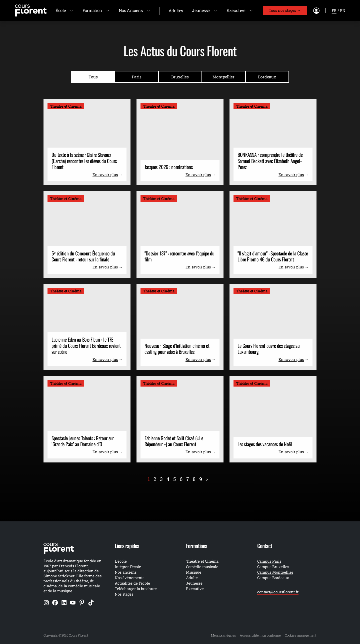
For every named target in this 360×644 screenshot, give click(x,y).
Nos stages (124, 594)
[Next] (207, 479)
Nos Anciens (131, 10)
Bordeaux (267, 77)
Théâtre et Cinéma (202, 561)
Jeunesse (201, 10)
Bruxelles (180, 77)
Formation (92, 10)
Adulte (192, 578)
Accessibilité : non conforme (260, 635)
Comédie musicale (202, 567)
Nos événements (129, 578)
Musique (194, 572)
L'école (121, 561)
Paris (137, 77)
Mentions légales (223, 635)
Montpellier (223, 77)
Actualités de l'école (132, 583)
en (343, 10)
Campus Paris (269, 561)
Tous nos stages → (285, 10)
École (61, 10)
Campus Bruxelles (273, 567)
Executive (236, 10)
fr (334, 10)
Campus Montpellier (275, 572)
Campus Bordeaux (273, 578)
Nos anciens (126, 572)
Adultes (176, 11)
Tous (93, 77)
